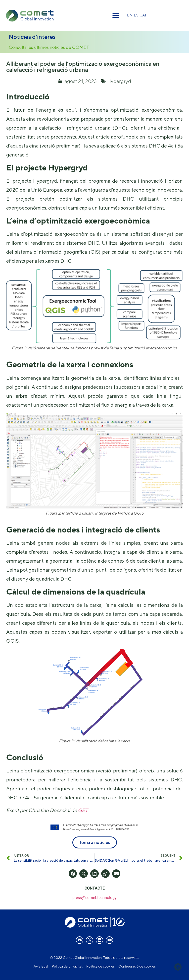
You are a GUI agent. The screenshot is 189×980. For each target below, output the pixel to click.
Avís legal (41, 966)
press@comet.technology (94, 898)
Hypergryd (119, 81)
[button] (116, 16)
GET (83, 810)
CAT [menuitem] (143, 15)
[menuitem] (130, 15)
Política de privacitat (67, 966)
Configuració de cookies (137, 966)
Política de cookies (100, 966)
